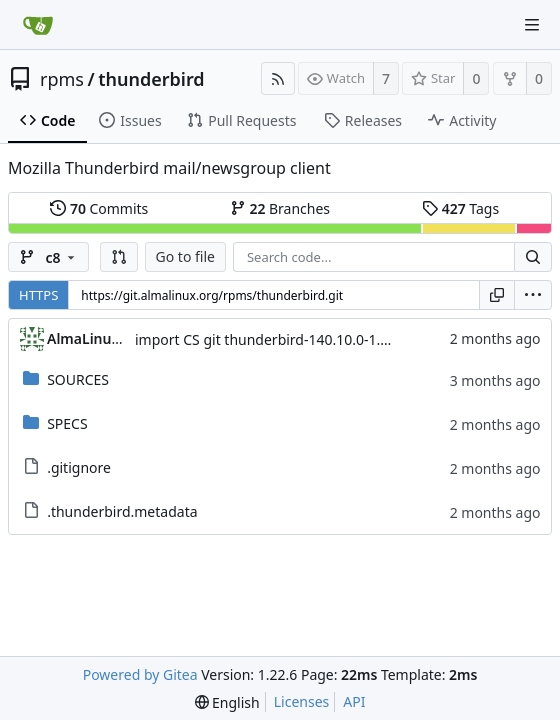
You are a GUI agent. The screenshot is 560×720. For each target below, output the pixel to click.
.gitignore (79, 467)
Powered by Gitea (140, 674)
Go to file (185, 256)
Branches (280, 208)
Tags (460, 208)
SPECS (67, 423)
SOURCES (78, 379)
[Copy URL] (497, 295)
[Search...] (533, 257)
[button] (119, 257)
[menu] (533, 295)
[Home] (38, 25)
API (354, 701)
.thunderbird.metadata (122, 511)
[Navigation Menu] (532, 25)
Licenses (302, 701)
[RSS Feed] (278, 78)
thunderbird (151, 79)
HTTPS (38, 295)
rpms (62, 79)
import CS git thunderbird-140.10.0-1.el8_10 (278, 339)
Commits (99, 208)
